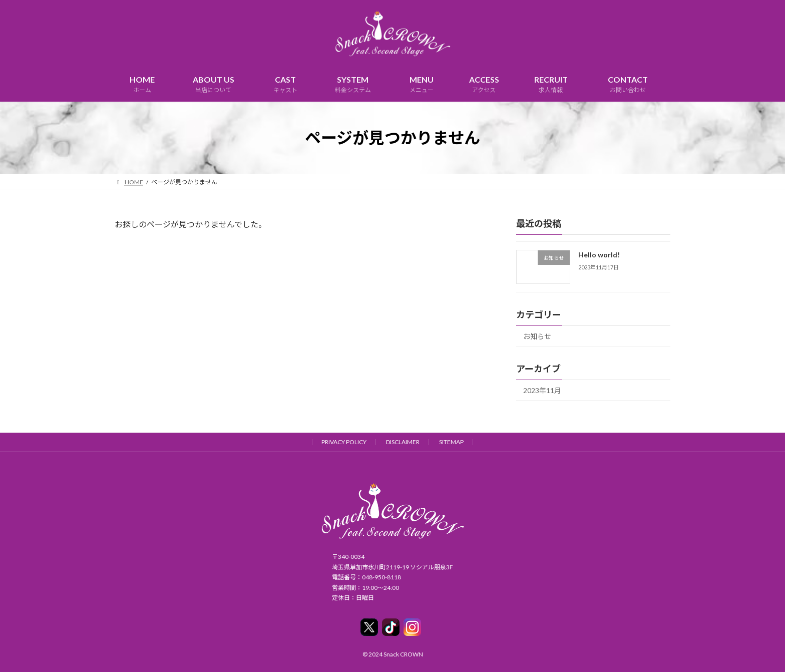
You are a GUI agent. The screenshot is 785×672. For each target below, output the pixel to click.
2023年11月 (542, 390)
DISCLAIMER (403, 442)
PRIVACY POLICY (344, 442)
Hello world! (599, 255)
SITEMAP (451, 442)
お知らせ (537, 336)
